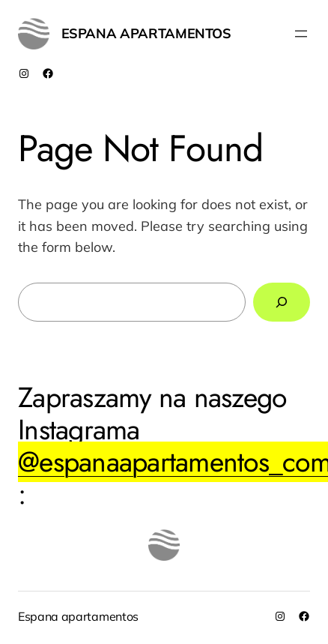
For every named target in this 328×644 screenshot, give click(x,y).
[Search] (282, 302)
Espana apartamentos (146, 33)
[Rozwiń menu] (301, 34)
